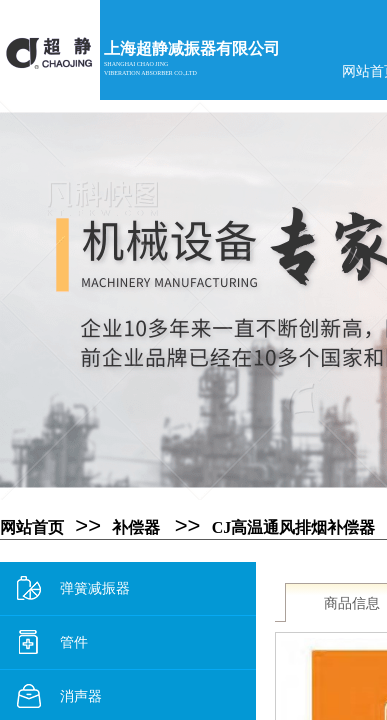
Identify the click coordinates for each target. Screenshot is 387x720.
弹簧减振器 (73, 588)
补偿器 (136, 527)
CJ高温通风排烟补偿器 (294, 527)
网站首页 (32, 527)
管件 (52, 642)
